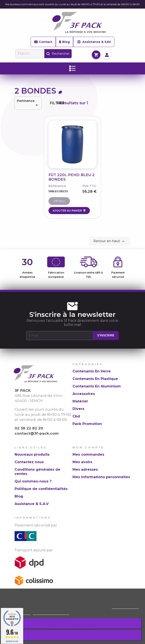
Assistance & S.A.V (32, 504)
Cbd (76, 416)
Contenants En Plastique (95, 379)
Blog (64, 42)
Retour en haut (110, 241)
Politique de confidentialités (41, 489)
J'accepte (73, 635)
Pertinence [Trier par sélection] (28, 103)
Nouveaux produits (32, 454)
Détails (59, 201)
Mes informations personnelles (101, 477)
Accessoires (84, 394)
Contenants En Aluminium (97, 386)
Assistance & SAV (94, 42)
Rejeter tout (72, 624)
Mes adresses (85, 469)
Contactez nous (29, 462)
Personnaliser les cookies (51, 613)
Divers (78, 409)
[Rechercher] (30, 54)
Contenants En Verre (92, 371)
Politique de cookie (125, 607)
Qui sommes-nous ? (33, 481)
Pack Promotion (87, 424)
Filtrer (51, 103)
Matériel (80, 401)
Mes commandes (88, 454)
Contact (43, 42)
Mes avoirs (82, 462)
